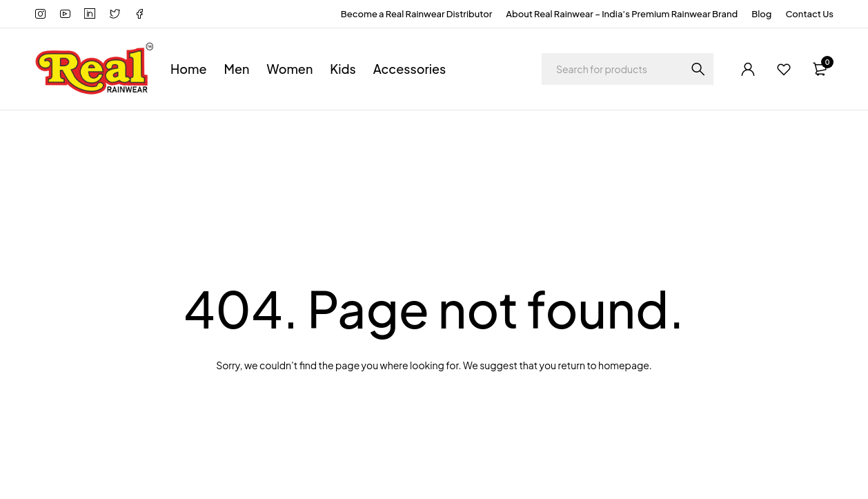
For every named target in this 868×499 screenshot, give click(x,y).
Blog (761, 14)
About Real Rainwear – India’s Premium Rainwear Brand (622, 14)
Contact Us (809, 14)
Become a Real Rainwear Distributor (417, 14)
